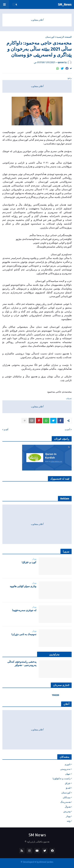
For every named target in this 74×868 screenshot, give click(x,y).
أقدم (6, 430)
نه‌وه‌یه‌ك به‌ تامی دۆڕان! (24, 634)
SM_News (65, 4)
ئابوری (68, 764)
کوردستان (50, 37)
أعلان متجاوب (37, 20)
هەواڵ (68, 807)
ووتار (68, 816)
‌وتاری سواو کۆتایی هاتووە (23, 586)
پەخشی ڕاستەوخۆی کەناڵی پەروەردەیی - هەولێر (22, 663)
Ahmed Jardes (46, 862)
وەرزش (67, 811)
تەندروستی (65, 769)
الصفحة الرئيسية (64, 37)
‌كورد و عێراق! (29, 562)
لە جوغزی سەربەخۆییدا (24, 610)
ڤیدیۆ (68, 788)
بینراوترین (54, 654)
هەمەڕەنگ (65, 802)
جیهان (68, 774)
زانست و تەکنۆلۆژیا (62, 779)
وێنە (69, 821)
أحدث (67, 430)
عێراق (68, 783)
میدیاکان (67, 797)
